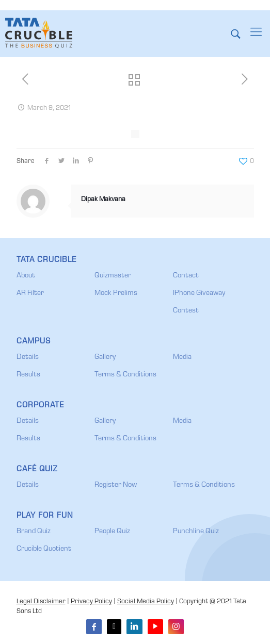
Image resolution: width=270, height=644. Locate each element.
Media (182, 357)
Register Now (116, 485)
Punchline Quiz (196, 532)
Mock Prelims (116, 293)
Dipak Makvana (103, 200)
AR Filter (30, 293)
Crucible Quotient (44, 549)
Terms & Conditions (125, 375)
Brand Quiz (34, 532)
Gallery (105, 357)
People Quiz (112, 532)
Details (28, 357)
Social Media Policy (146, 602)
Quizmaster (113, 276)
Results (28, 375)
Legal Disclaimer (41, 602)
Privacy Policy (91, 602)
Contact (186, 276)
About (26, 276)
